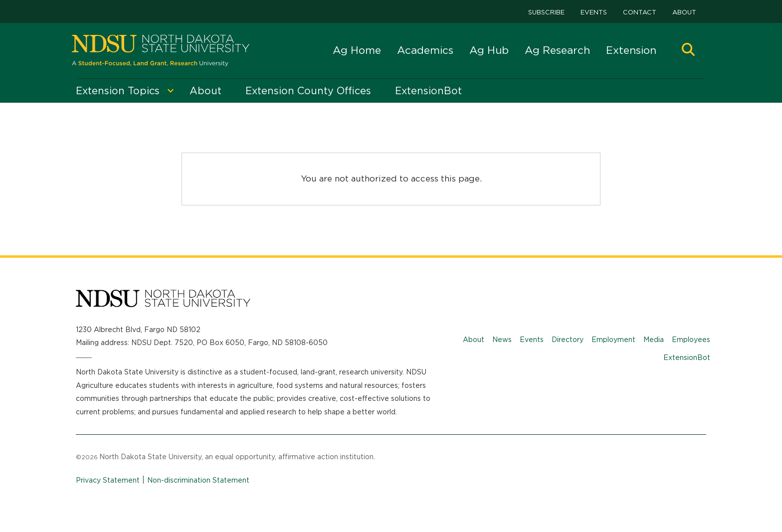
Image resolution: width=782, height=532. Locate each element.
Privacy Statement (108, 480)
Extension (631, 50)
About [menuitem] (205, 91)
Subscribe (546, 12)
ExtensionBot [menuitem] (428, 91)
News (502, 340)
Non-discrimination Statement (198, 480)
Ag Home (357, 50)
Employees (691, 340)
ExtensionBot (687, 357)
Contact (640, 12)
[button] (688, 51)
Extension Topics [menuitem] (118, 91)
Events (594, 12)
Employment (613, 340)
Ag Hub (489, 50)
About (684, 12)
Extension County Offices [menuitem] (308, 91)
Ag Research (557, 50)
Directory (568, 340)
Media (654, 340)
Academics (425, 50)
